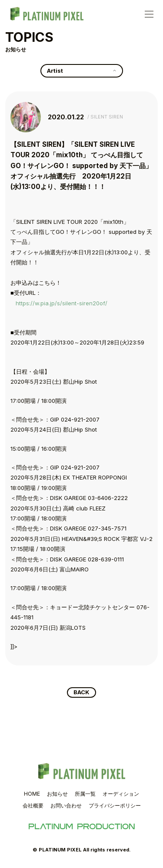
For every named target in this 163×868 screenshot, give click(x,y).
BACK (81, 692)
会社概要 (33, 806)
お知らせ (57, 794)
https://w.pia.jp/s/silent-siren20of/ (62, 303)
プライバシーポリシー (115, 806)
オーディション (121, 794)
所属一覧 (85, 794)
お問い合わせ (66, 806)
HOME (32, 794)
